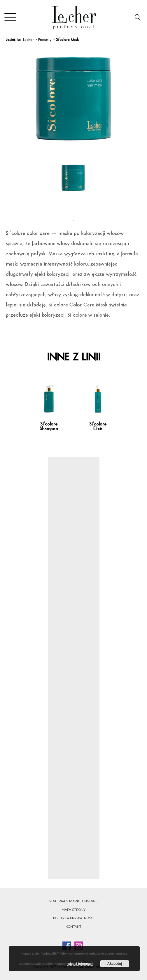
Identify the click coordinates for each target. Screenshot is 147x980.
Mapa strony (73, 910)
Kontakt (73, 927)
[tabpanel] (73, 187)
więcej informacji (80, 964)
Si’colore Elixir (98, 427)
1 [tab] (73, 220)
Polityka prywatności (74, 918)
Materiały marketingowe (73, 901)
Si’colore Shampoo (49, 427)
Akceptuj (115, 964)
